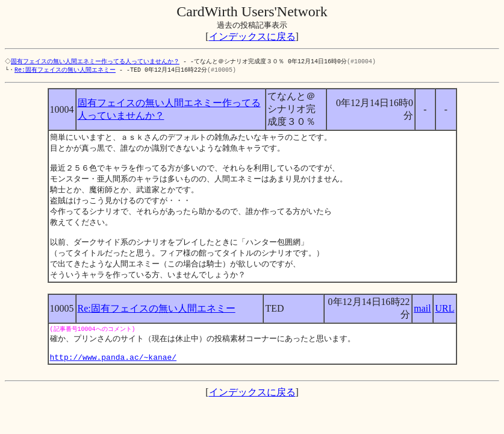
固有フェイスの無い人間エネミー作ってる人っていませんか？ (96, 61)
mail (422, 320)
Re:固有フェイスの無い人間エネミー (65, 71)
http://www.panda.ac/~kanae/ (114, 374)
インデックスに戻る (252, 36)
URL (444, 320)
